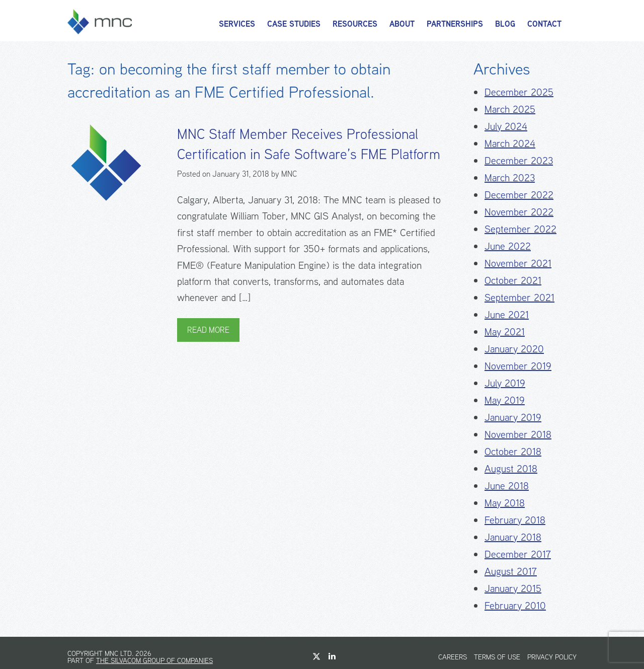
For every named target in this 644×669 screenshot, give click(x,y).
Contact (544, 24)
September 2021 (519, 297)
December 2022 (519, 195)
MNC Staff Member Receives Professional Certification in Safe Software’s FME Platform (309, 144)
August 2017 (511, 571)
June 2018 (507, 486)
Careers (453, 657)
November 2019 (518, 366)
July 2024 (506, 126)
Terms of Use (497, 657)
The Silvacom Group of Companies (154, 660)
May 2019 (505, 400)
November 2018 (518, 434)
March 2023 (510, 177)
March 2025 (510, 109)
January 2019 (513, 417)
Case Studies (294, 24)
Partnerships (455, 24)
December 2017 (518, 554)
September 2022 (520, 229)
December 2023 (519, 160)
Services (237, 24)
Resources (355, 24)
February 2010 (515, 605)
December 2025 (519, 92)
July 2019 (505, 383)
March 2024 (510, 143)
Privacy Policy (552, 657)
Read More (208, 330)
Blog (505, 24)
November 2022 (519, 212)
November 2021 (518, 263)
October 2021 (513, 280)
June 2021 (507, 314)
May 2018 (505, 503)
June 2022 (508, 246)
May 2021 (505, 331)
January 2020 (514, 349)
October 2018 (513, 451)
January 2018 (513, 537)
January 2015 (513, 588)
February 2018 (515, 520)
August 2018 (511, 468)
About (402, 24)
